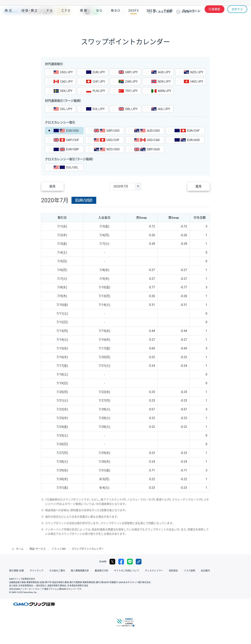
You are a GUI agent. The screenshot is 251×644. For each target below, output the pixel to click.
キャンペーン (191, 23)
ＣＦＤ (66, 23)
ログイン (237, 12)
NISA (242, 23)
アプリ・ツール (218, 22)
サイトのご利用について (127, 571)
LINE (96, 12)
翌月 (199, 186)
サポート (191, 12)
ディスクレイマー (154, 571)
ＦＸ (50, 23)
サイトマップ (37, 571)
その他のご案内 (57, 571)
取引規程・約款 (17, 571)
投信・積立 (30, 23)
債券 (84, 23)
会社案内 (205, 571)
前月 (52, 186)
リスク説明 (189, 571)
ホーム (20, 549)
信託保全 (173, 571)
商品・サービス (38, 549)
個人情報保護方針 (80, 571)
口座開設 (214, 12)
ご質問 (162, 12)
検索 (107, 12)
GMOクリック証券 (37, 12)
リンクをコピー (139, 562)
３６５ (151, 23)
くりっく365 (59, 549)
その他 (168, 23)
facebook (121, 562)
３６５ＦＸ (133, 23)
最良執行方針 (102, 571)
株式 (9, 23)
